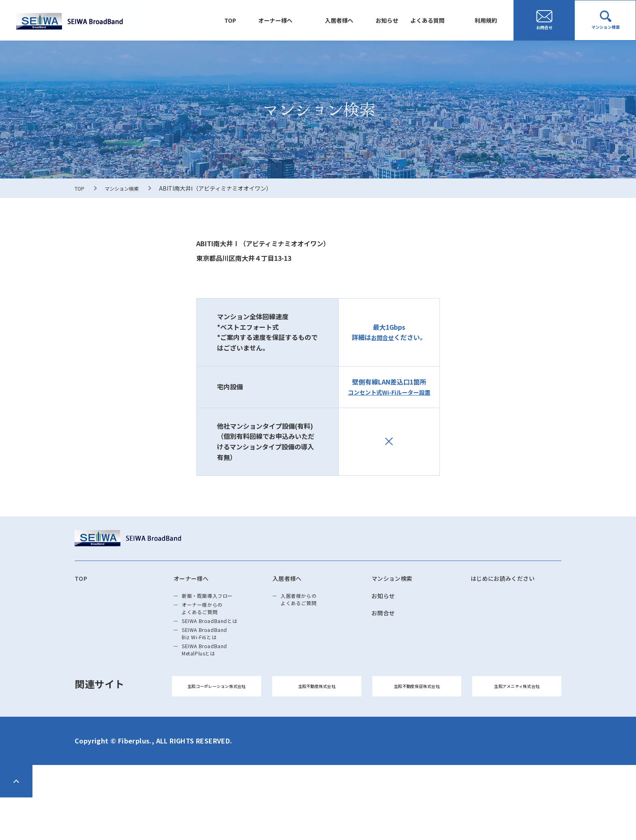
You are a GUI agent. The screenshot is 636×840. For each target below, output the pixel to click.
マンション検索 (127, 188)
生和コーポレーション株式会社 (217, 724)
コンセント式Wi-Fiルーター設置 (389, 392)
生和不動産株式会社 (317, 724)
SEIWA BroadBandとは (220, 638)
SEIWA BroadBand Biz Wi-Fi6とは (213, 657)
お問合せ (382, 337)
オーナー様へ (221, 20)
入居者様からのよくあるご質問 (307, 606)
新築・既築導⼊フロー (218, 601)
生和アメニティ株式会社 (517, 724)
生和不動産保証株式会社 (417, 724)
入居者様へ (297, 20)
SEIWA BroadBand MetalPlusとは (213, 680)
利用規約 (480, 20)
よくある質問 (410, 20)
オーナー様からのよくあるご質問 (211, 619)
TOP (165, 20)
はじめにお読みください (512, 580)
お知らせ (357, 20)
